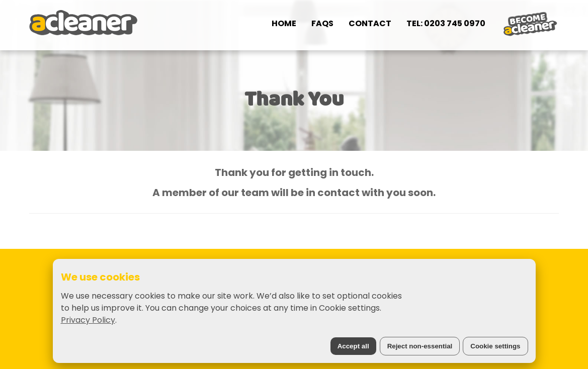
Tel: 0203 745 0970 (446, 23)
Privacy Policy (88, 320)
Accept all (353, 346)
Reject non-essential (420, 346)
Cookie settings (495, 346)
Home (284, 23)
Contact (370, 23)
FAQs (322, 23)
